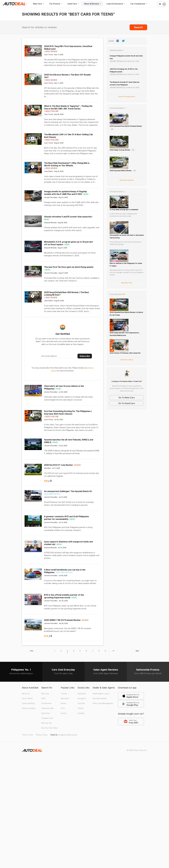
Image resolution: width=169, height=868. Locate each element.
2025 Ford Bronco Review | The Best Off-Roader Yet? (68, 76)
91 (114, 651)
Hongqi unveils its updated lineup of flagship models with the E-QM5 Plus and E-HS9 (65, 193)
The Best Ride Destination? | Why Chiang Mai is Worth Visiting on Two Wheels (67, 164)
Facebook (82, 694)
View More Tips (127, 315)
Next (136, 651)
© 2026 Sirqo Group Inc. (137, 750)
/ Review (77, 465)
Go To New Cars (127, 448)
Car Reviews (46, 703)
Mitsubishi (65, 698)
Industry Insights (29, 708)
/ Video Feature (51, 111)
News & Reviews (93, 4)
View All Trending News (127, 97)
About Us (26, 694)
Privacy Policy (42, 735)
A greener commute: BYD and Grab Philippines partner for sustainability (66, 518)
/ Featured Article (64, 572)
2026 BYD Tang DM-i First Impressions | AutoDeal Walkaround (68, 48)
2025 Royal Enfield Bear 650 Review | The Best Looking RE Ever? (67, 294)
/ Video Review (51, 51)
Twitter (81, 708)
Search (138, 27)
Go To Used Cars (127, 454)
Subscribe (85, 356)
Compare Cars (47, 718)
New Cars (39, 4)
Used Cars (73, 4)
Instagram (82, 698)
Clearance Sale (47, 708)
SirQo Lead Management (103, 703)
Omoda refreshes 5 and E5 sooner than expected (68, 217)
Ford (63, 708)
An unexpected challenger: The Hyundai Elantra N (68, 491)
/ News (85, 194)
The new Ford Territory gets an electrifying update (69, 267)
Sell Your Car (47, 723)
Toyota (64, 694)
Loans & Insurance (116, 4)
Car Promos (56, 4)
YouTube (81, 703)
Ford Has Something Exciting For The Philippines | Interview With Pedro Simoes (68, 413)
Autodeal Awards (100, 698)
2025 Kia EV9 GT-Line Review (58, 465)
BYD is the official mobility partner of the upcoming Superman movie (64, 596)
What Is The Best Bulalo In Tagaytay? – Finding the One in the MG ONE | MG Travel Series (68, 107)
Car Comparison (139, 4)
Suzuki (64, 713)
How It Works (27, 698)
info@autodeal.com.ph (68, 735)
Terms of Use (27, 735)
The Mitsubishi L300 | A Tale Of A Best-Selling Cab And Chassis (68, 136)
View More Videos (127, 410)
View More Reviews (127, 193)
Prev (33, 651)
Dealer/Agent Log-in (101, 694)
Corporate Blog (28, 703)
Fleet (43, 698)
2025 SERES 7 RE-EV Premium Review (62, 620)
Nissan (64, 703)
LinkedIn (81, 713)
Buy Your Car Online (50, 728)
